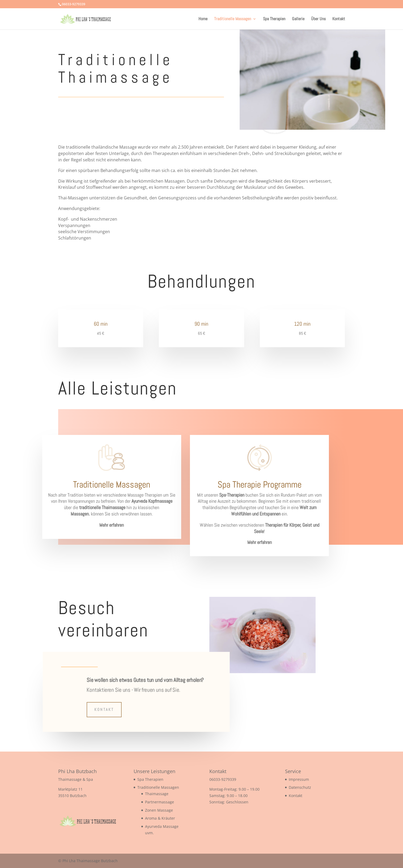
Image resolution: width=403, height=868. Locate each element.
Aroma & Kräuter (160, 818)
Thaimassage (157, 794)
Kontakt (339, 19)
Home (203, 19)
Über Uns (318, 19)
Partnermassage (160, 802)
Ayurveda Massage (162, 826)
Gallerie (298, 19)
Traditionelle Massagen (233, 19)
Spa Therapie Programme (260, 485)
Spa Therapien (274, 19)
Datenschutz (300, 787)
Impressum (299, 779)
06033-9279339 (223, 779)
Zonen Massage (159, 810)
